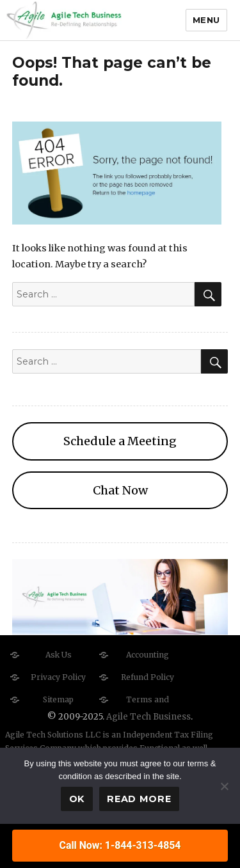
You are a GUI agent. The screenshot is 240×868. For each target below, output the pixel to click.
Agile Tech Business (148, 717)
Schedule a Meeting (120, 441)
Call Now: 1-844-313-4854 (120, 845)
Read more (139, 799)
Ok (77, 799)
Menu (206, 20)
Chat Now (120, 490)
